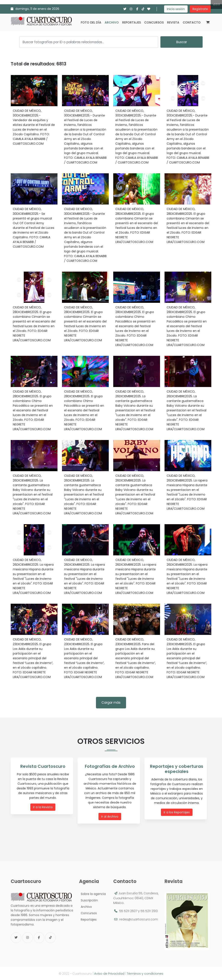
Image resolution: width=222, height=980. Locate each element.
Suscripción (88, 900)
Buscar (182, 42)
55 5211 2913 (149, 911)
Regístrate (200, 9)
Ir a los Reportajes (177, 812)
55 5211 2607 (128, 911)
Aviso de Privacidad (109, 973)
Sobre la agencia (92, 894)
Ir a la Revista (43, 807)
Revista (173, 22)
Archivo (112, 22)
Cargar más (111, 703)
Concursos (154, 22)
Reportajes (132, 22)
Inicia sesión (176, 9)
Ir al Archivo (110, 816)
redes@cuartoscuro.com (139, 919)
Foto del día (91, 22)
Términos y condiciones (145, 973)
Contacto (192, 22)
